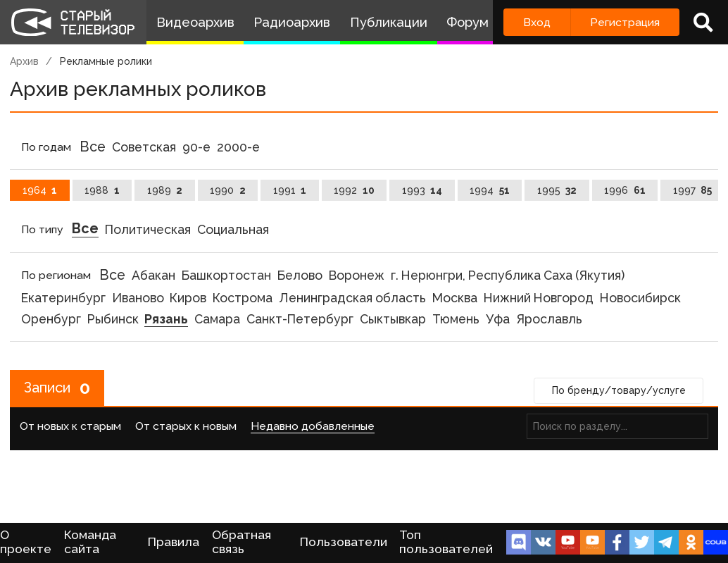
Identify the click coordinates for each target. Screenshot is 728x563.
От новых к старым (70, 426)
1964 (40, 190)
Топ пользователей (446, 542)
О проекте (26, 542)
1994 (490, 190)
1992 (354, 190)
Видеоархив (195, 22)
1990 (228, 190)
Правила (174, 542)
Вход (537, 22)
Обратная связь (241, 542)
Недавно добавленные (313, 426)
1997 (693, 190)
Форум (467, 22)
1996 (625, 190)
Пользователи (344, 542)
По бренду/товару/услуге (619, 390)
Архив (24, 61)
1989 (165, 190)
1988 (102, 190)
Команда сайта (90, 542)
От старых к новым (186, 426)
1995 (557, 190)
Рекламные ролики (106, 61)
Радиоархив (292, 22)
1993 (422, 190)
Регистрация (625, 22)
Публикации (389, 22)
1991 (290, 190)
